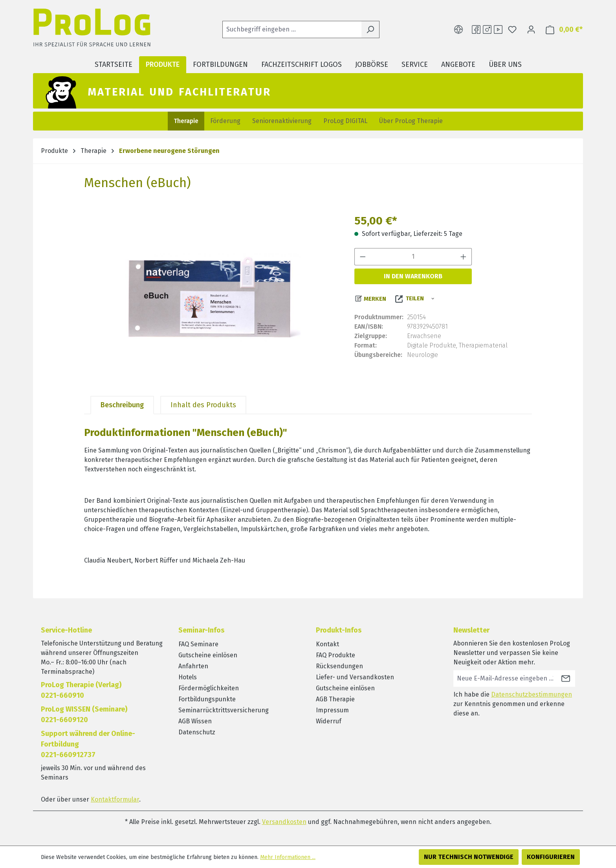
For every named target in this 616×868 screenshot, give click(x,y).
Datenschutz (197, 732)
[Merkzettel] (512, 29)
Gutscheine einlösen (208, 655)
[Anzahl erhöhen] (464, 257)
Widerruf (329, 721)
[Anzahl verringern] (363, 257)
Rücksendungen (339, 666)
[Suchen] (370, 29)
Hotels (188, 677)
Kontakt (327, 644)
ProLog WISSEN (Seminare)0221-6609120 (84, 714)
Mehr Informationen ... (288, 857)
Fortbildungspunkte (207, 699)
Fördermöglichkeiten (209, 688)
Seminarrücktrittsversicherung (224, 710)
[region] (211, 297)
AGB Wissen (195, 721)
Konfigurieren (551, 857)
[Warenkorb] (562, 30)
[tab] (122, 405)
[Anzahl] (413, 257)
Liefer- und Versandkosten (355, 677)
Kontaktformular (115, 799)
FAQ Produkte (335, 655)
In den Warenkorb (413, 276)
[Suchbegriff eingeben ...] (292, 29)
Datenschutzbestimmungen (532, 694)
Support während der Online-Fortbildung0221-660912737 (88, 744)
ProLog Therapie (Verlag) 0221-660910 (81, 690)
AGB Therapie (335, 699)
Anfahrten (193, 666)
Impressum (332, 710)
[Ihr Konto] (531, 29)
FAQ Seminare (198, 644)
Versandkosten (284, 822)
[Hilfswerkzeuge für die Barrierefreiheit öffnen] (458, 29)
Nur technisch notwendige (469, 857)
